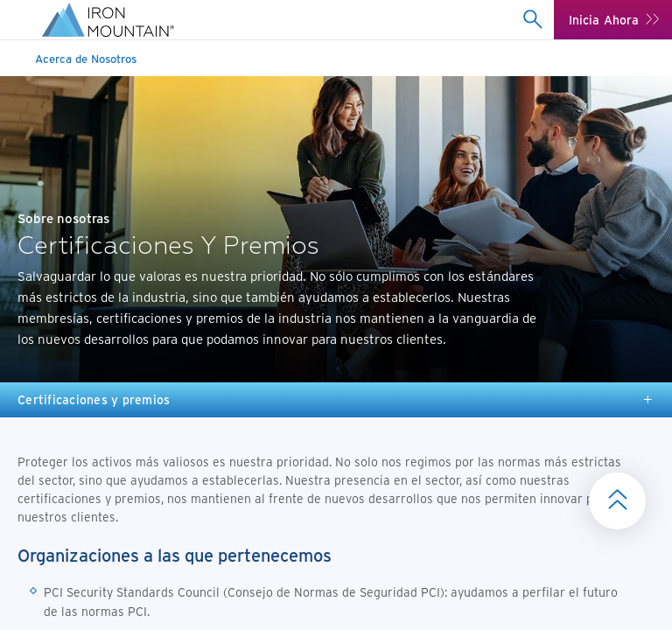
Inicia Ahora (604, 20)
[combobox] (533, 19)
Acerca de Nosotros (86, 58)
